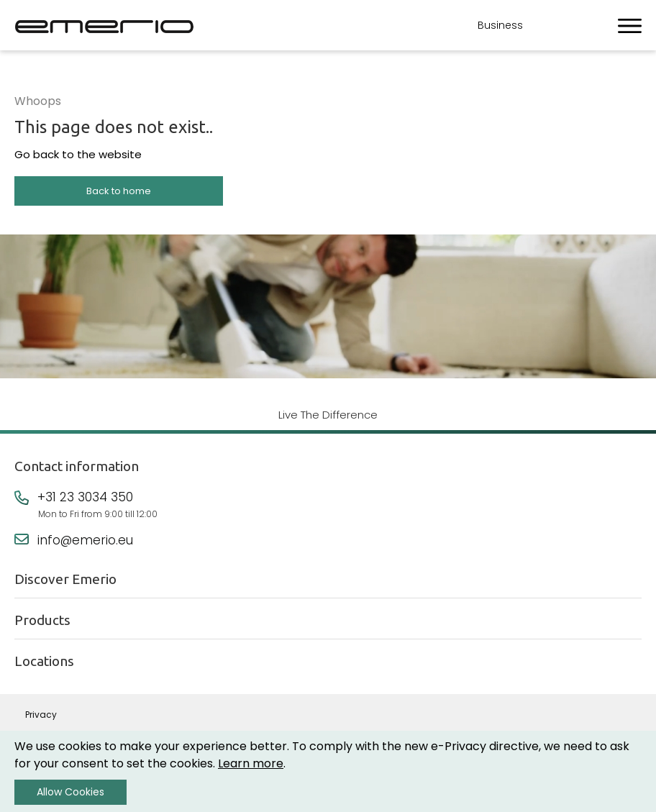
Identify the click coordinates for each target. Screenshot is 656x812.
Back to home (119, 191)
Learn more (251, 763)
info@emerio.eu (85, 540)
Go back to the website (78, 154)
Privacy (41, 715)
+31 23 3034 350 (85, 497)
